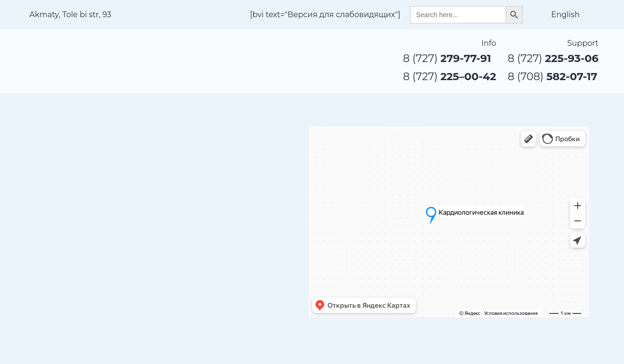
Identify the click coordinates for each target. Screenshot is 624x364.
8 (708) (552, 77)
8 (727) (447, 58)
